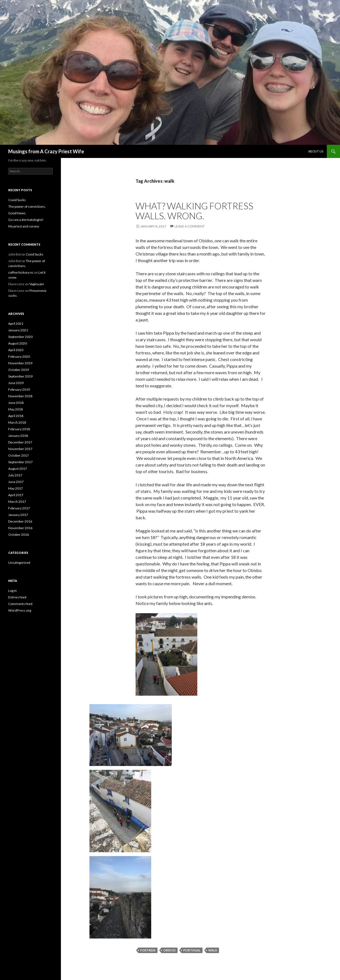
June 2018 (16, 403)
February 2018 (19, 429)
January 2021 (18, 330)
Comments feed (20, 604)
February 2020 (19, 356)
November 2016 (20, 528)
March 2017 (17, 502)
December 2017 (20, 442)
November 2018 (20, 396)
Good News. (17, 213)
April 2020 (16, 350)
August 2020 (18, 343)
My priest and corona (24, 226)
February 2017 (19, 508)
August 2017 (18, 469)
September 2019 (20, 376)
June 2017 (16, 482)
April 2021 (16, 324)
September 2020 (20, 337)
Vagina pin (37, 284)
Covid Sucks (17, 200)
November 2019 (20, 363)
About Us (316, 151)
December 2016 (20, 521)
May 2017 (16, 488)
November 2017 (20, 449)
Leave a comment (190, 226)
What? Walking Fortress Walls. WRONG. (194, 211)
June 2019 (16, 383)
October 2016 (19, 535)
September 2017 (20, 462)
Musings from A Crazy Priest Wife (46, 151)
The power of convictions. (27, 206)
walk (213, 950)
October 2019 (19, 370)
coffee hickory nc (21, 272)
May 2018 (16, 409)
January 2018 (18, 436)
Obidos (169, 950)
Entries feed (17, 597)
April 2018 (16, 416)
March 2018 (17, 422)
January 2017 (18, 515)
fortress (148, 950)
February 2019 (19, 389)
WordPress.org (20, 610)
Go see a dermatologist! (26, 220)
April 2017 (16, 495)
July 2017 (15, 475)
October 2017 (19, 455)
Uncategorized (19, 563)
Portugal (192, 950)
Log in (12, 591)
